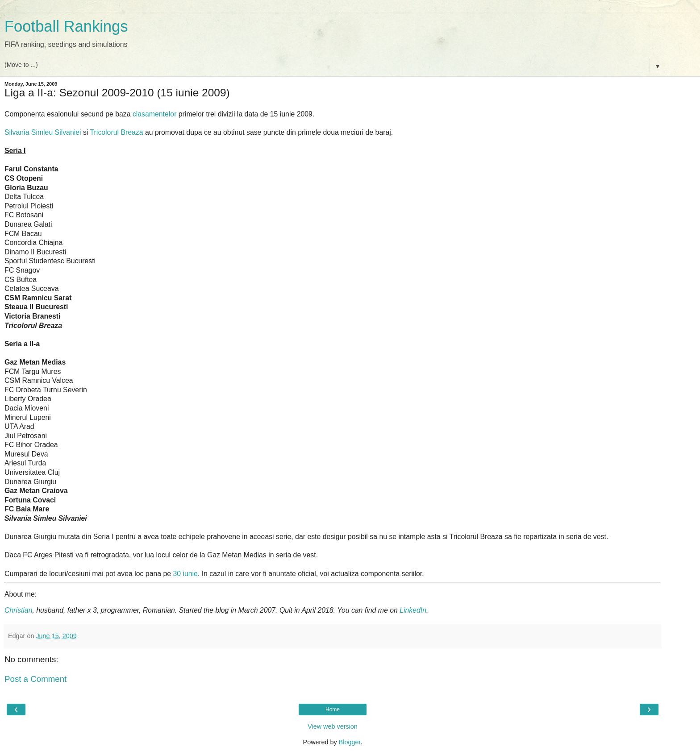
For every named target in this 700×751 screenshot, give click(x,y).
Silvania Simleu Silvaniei (43, 132)
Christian (18, 610)
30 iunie (185, 574)
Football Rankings (66, 26)
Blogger (350, 742)
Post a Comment (35, 679)
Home (333, 710)
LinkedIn (413, 610)
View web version (333, 726)
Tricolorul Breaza (117, 132)
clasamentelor (155, 114)
